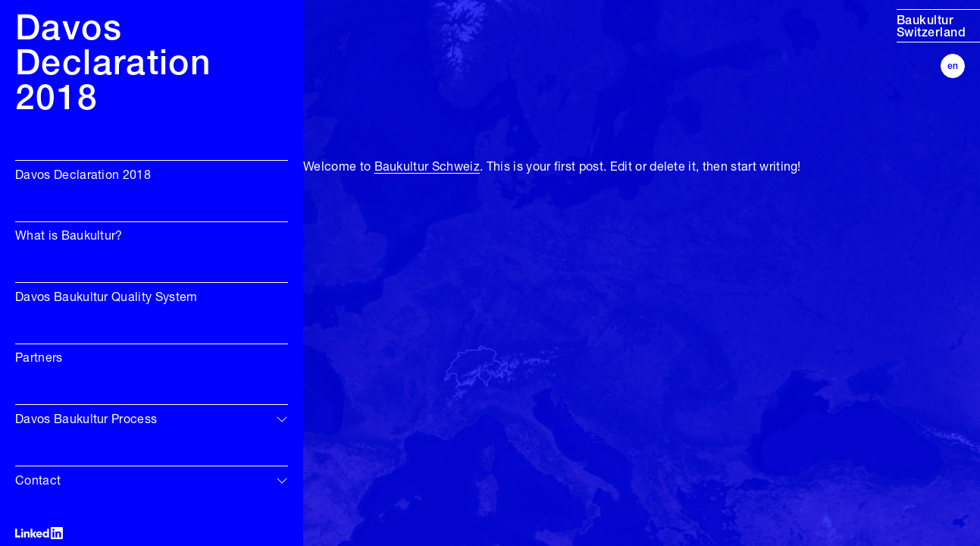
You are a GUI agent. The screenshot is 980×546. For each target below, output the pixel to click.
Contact (38, 482)
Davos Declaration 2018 (83, 176)
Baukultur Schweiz (427, 168)
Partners (39, 359)
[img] (282, 419)
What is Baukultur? (69, 237)
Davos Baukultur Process (86, 420)
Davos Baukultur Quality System (106, 298)
